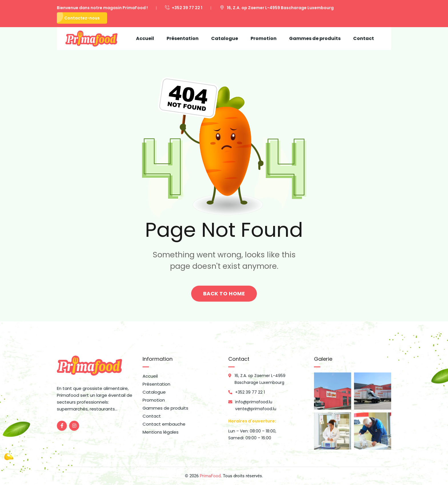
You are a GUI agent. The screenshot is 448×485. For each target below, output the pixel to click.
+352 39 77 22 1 (184, 8)
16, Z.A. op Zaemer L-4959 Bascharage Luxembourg (277, 8)
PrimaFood (210, 476)
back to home (224, 293)
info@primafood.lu (254, 402)
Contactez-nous (82, 18)
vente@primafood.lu (256, 409)
